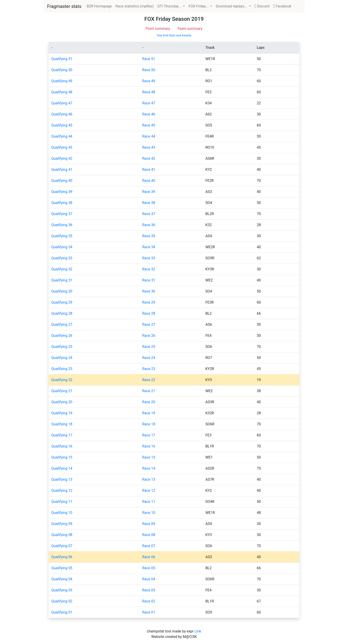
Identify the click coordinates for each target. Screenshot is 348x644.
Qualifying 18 (62, 424)
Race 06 (149, 557)
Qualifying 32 (62, 269)
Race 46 (149, 114)
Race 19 (149, 413)
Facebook (282, 6)
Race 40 (149, 181)
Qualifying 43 (62, 147)
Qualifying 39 (62, 192)
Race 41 (149, 170)
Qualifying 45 (62, 125)
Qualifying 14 (62, 468)
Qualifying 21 (62, 391)
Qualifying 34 (62, 247)
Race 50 (149, 70)
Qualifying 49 (62, 81)
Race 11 (149, 502)
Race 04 (149, 579)
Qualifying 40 (62, 181)
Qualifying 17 (62, 435)
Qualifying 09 (62, 524)
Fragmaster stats (64, 6)
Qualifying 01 (62, 612)
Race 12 (149, 491)
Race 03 (149, 590)
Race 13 (149, 479)
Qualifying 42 (62, 158)
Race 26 (149, 336)
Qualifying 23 (62, 369)
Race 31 (149, 280)
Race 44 (149, 136)
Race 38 (149, 203)
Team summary (190, 29)
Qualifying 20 (62, 402)
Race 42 (149, 158)
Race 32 (149, 269)
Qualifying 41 (62, 170)
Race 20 (149, 402)
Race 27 (149, 324)
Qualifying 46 (62, 114)
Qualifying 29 (62, 302)
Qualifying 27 (62, 324)
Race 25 (149, 347)
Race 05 (149, 568)
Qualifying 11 (62, 502)
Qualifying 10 (62, 513)
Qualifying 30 (62, 291)
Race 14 (149, 468)
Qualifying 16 (62, 446)
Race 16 (149, 446)
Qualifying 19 (62, 413)
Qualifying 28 (62, 313)
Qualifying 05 (62, 568)
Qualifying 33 (62, 258)
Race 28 (149, 313)
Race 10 (149, 513)
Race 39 (149, 192)
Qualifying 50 (62, 70)
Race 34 (149, 247)
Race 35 (149, 236)
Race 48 (149, 92)
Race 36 (149, 225)
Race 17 (149, 435)
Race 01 (149, 612)
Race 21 (149, 391)
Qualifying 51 (62, 59)
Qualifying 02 (62, 601)
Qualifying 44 (62, 136)
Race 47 (149, 103)
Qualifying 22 (62, 380)
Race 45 (149, 125)
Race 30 (149, 291)
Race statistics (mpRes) (135, 6)
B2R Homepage (100, 6)
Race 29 (149, 302)
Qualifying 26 (62, 336)
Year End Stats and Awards (174, 35)
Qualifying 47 (62, 103)
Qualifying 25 (62, 347)
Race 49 (149, 81)
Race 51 (149, 59)
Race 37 (149, 214)
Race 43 (149, 147)
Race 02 (149, 601)
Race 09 (149, 524)
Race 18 (149, 424)
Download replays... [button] (232, 6)
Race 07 (149, 546)
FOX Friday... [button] (199, 6)
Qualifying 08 (62, 535)
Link (198, 631)
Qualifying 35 (62, 236)
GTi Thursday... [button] (170, 6)
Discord (262, 6)
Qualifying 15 (62, 457)
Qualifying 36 (62, 225)
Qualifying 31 (62, 280)
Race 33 (149, 258)
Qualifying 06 (62, 557)
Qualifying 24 (62, 358)
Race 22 (149, 380)
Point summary (158, 29)
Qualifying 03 (62, 590)
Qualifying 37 (62, 214)
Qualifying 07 (62, 546)
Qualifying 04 (62, 579)
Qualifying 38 (62, 203)
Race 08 (149, 535)
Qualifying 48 (62, 92)
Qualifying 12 (62, 491)
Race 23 (149, 369)
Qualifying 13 (62, 479)
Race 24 (149, 358)
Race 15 (149, 457)
